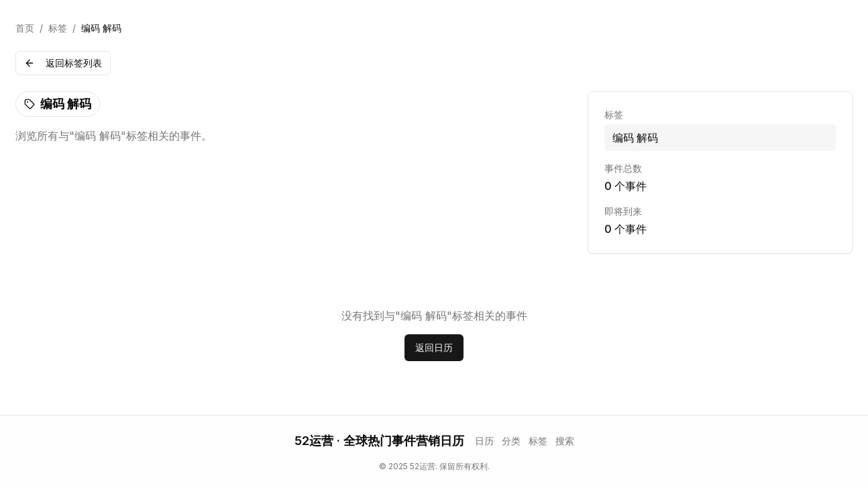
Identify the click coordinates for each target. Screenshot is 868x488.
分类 (511, 441)
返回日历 (434, 347)
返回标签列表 (63, 63)
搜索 (565, 441)
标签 (58, 28)
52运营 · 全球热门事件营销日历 (379, 441)
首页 (25, 28)
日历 (484, 441)
